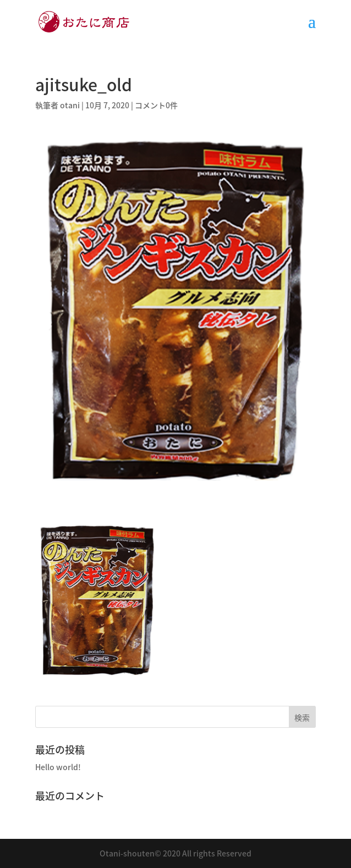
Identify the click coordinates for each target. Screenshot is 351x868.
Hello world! (58, 767)
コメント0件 (156, 105)
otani (70, 105)
